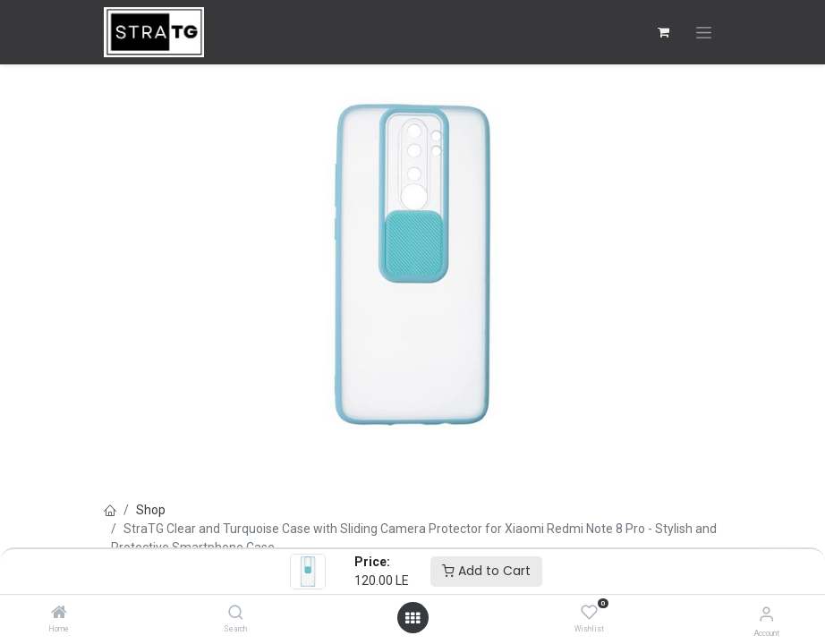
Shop (151, 510)
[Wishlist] (589, 613)
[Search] (236, 614)
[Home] (59, 614)
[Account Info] (766, 614)
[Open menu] (412, 618)
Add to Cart (486, 571)
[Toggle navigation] (704, 33)
